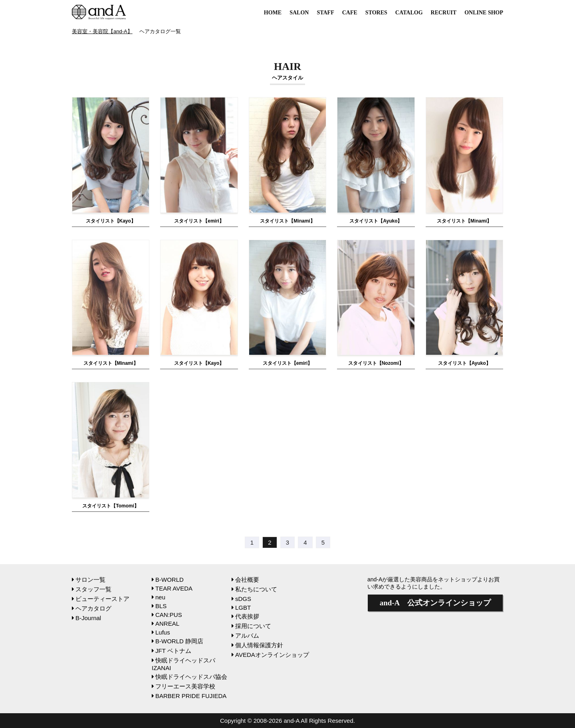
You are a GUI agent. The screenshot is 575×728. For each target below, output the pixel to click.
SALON (299, 13)
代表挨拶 (245, 616)
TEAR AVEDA (172, 588)
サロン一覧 (89, 580)
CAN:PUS (167, 615)
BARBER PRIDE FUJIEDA (189, 696)
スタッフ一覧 (92, 589)
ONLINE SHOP (484, 13)
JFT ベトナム (172, 651)
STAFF (325, 13)
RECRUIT (444, 13)
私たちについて (254, 589)
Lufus (161, 632)
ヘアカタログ (92, 608)
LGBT (241, 608)
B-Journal (86, 618)
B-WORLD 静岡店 (177, 641)
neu (159, 597)
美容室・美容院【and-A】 (102, 31)
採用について (251, 626)
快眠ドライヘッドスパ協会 (189, 677)
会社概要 (245, 580)
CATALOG (409, 13)
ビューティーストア (101, 599)
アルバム (245, 636)
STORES (376, 13)
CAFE (350, 13)
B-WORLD (168, 580)
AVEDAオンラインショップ (270, 655)
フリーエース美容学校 (183, 686)
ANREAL (166, 624)
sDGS (241, 599)
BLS (159, 606)
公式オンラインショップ (435, 603)
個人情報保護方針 (257, 645)
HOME (273, 13)
